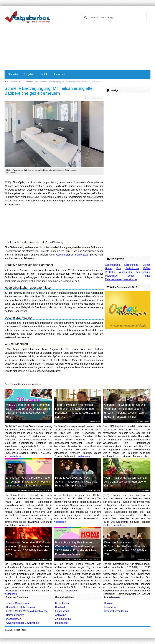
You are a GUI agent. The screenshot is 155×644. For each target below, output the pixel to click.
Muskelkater (62, 623)
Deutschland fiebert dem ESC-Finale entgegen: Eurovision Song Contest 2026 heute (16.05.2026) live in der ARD (28, 548)
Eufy (119, 268)
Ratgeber (29, 74)
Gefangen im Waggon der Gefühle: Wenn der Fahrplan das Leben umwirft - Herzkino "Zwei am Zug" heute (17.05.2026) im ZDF (125, 411)
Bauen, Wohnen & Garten (29, 82)
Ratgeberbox (11, 82)
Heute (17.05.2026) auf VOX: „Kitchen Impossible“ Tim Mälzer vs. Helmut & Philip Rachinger (77, 482)
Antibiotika (61, 615)
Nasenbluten (62, 603)
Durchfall (60, 607)
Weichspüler (125, 272)
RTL (50, 422)
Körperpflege (131, 265)
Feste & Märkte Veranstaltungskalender (27, 611)
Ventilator (110, 272)
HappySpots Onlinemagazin (21, 607)
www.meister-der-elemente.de (72, 255)
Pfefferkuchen (13, 619)
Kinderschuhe (143, 272)
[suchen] (114, 18)
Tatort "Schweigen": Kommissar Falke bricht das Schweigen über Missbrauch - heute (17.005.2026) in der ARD (77, 411)
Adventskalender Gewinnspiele (23, 623)
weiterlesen (16, 456)
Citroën (147, 265)
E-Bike (147, 268)
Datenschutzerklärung (116, 611)
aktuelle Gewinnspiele (18, 603)
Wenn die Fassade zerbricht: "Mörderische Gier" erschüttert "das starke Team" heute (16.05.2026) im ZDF (126, 548)
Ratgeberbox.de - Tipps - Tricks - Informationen (27, 17)
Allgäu (147, 276)
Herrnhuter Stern (15, 615)
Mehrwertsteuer (113, 279)
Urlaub (109, 268)
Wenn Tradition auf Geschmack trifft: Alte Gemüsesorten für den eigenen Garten (126, 482)
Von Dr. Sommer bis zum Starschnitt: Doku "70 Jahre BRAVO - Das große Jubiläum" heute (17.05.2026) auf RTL (28, 411)
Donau (131, 276)
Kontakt (44, 74)
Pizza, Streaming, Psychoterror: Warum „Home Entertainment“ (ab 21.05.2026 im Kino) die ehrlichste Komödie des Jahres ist (76, 548)
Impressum (60, 74)
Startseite (13, 74)
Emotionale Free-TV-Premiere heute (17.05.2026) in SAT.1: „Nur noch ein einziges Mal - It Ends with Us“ (28, 482)
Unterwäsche (130, 279)
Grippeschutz (62, 611)
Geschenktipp (112, 265)
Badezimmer (132, 268)
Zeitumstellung (63, 619)
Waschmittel (112, 276)
